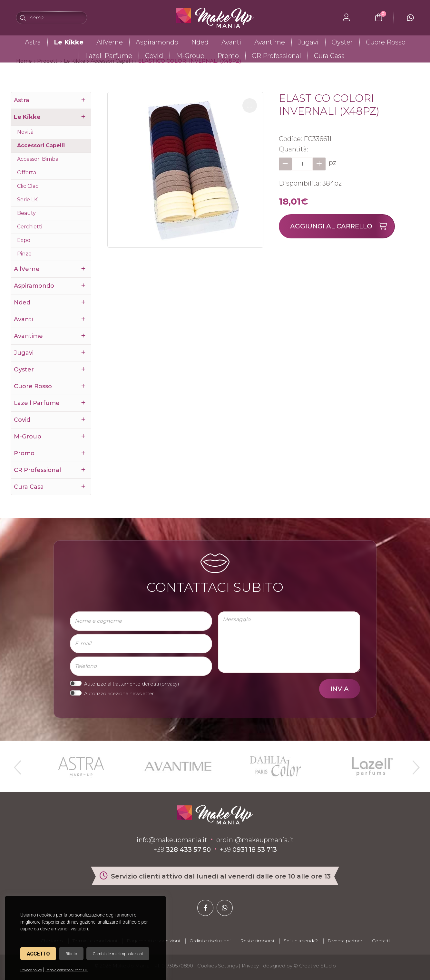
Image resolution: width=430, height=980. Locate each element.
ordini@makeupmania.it (255, 840)
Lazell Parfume (109, 56)
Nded (200, 42)
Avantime (270, 42)
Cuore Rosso (386, 42)
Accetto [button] (38, 954)
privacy (170, 684)
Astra (33, 42)
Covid (154, 56)
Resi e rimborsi (257, 941)
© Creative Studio (315, 966)
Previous (17, 765)
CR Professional (276, 56)
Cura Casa (329, 56)
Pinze (24, 254)
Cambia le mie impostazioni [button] (118, 954)
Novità (25, 132)
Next (413, 765)
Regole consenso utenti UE (67, 970)
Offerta (27, 173)
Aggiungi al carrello (342, 226)
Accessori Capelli (41, 145)
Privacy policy (31, 970)
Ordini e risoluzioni (210, 941)
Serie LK (27, 200)
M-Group (190, 56)
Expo (24, 240)
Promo (228, 56)
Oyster (342, 42)
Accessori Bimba (38, 159)
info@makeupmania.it (172, 840)
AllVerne (110, 42)
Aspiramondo (157, 42)
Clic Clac (28, 186)
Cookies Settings (217, 966)
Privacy (250, 966)
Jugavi (308, 42)
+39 (182, 850)
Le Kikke (69, 42)
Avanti (231, 42)
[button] (250, 106)
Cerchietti (30, 227)
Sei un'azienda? (301, 941)
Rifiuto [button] (71, 954)
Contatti (381, 941)
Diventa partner (345, 941)
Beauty (26, 213)
